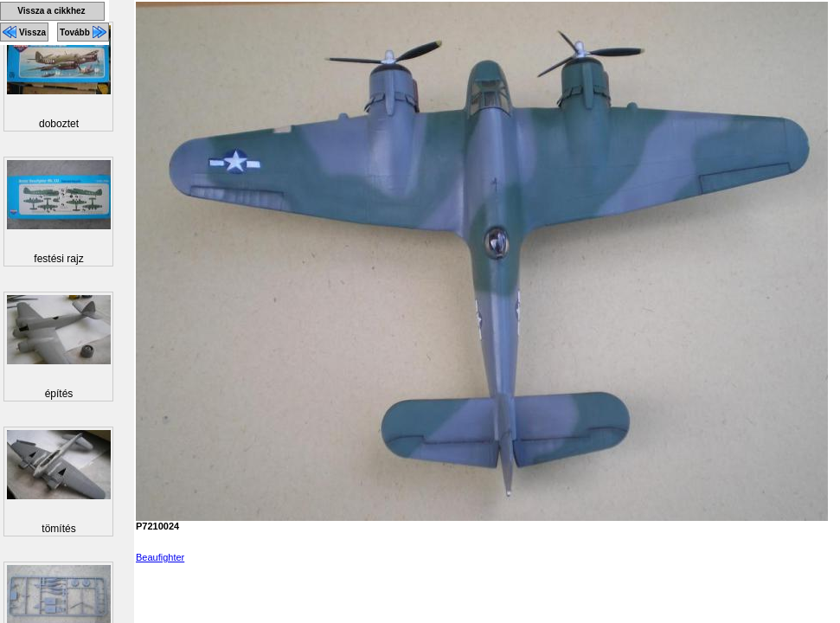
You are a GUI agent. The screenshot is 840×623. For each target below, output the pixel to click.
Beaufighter (160, 557)
